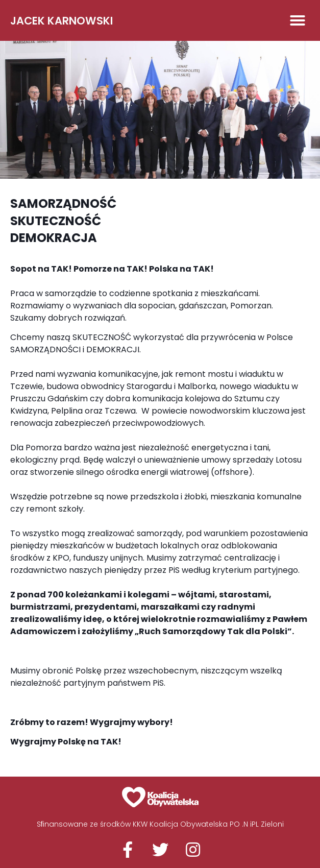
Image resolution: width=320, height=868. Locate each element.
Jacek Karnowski (61, 21)
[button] (298, 20)
